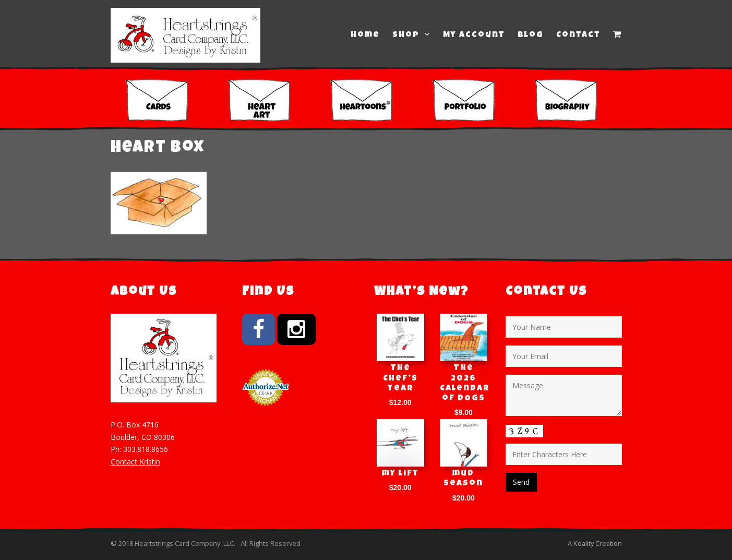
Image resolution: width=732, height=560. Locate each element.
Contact (578, 35)
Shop (411, 35)
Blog (531, 35)
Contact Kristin (135, 462)
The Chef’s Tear (400, 378)
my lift (400, 474)
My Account (474, 35)
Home (365, 35)
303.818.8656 (146, 449)
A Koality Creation (595, 543)
